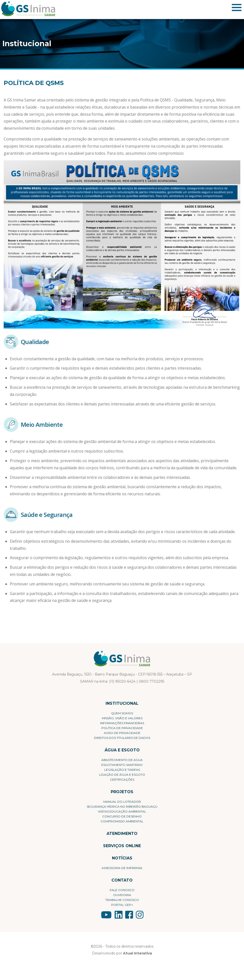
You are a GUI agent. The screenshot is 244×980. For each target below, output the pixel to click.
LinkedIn (119, 915)
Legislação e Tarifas (122, 770)
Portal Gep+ (122, 905)
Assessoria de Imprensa (122, 868)
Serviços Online (122, 846)
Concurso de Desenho (122, 816)
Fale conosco (122, 890)
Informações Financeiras (122, 723)
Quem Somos (122, 713)
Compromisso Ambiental (122, 821)
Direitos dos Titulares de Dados (122, 738)
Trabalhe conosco (122, 900)
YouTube (106, 915)
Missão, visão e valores (122, 718)
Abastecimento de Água (122, 760)
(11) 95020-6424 (122, 681)
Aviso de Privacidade (122, 733)
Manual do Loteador (122, 802)
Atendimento (122, 834)
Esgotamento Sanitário (122, 765)
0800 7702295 (151, 681)
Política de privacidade (122, 728)
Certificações (122, 780)
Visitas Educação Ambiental (122, 811)
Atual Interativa (137, 953)
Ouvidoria (122, 895)
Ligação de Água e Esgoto (122, 775)
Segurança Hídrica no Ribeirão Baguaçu (122, 807)
